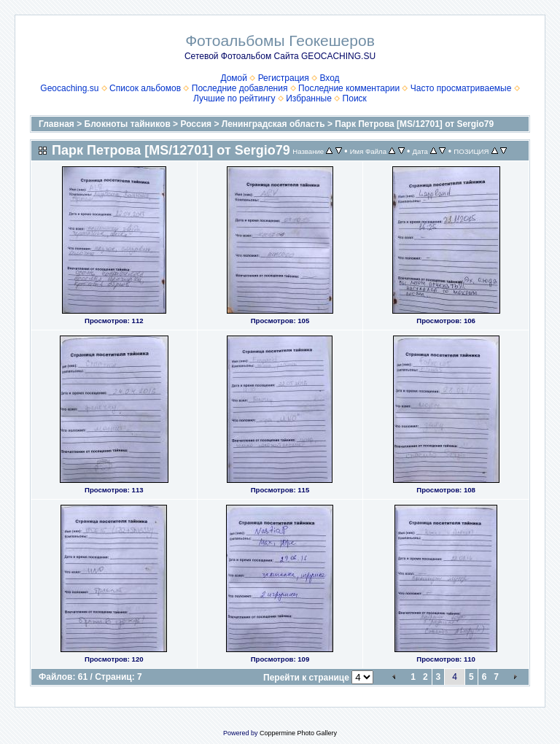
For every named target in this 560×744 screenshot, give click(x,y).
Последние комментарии (349, 88)
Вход (329, 78)
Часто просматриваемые (461, 88)
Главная (57, 124)
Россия (196, 124)
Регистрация (284, 78)
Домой (234, 78)
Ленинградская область (273, 124)
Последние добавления (240, 88)
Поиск (355, 98)
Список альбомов (145, 88)
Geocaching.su (69, 88)
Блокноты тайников (128, 124)
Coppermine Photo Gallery (298, 733)
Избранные (309, 98)
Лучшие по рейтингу (234, 98)
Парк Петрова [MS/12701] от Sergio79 (414, 124)
